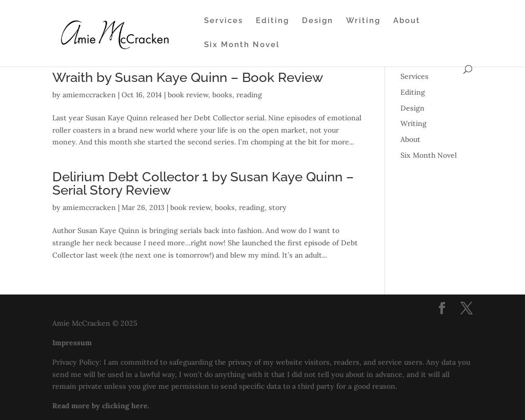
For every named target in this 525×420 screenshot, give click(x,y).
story (278, 207)
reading (249, 95)
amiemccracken (89, 95)
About (407, 21)
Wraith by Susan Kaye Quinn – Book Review (188, 77)
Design (318, 21)
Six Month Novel (242, 45)
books (222, 95)
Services (224, 21)
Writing (363, 21)
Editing (272, 21)
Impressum (72, 343)
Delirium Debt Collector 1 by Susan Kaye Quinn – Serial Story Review (203, 183)
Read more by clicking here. (101, 406)
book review (188, 95)
